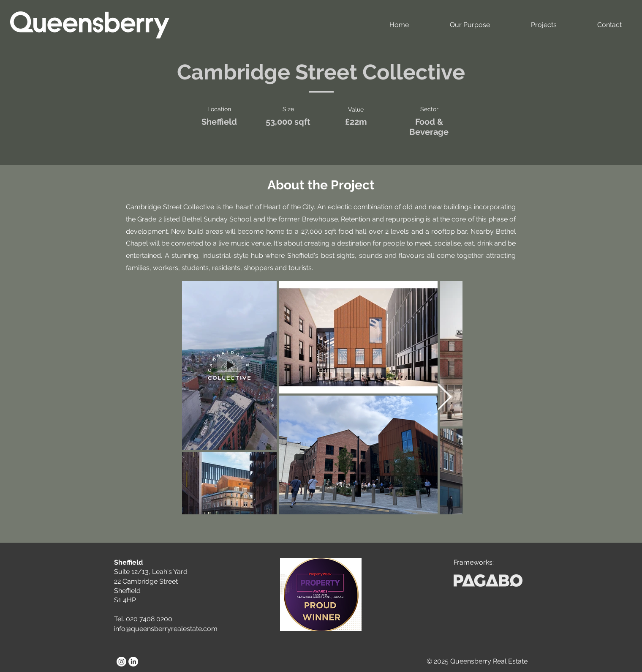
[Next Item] (444, 398)
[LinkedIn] (133, 662)
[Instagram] (121, 662)
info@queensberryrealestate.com (166, 629)
